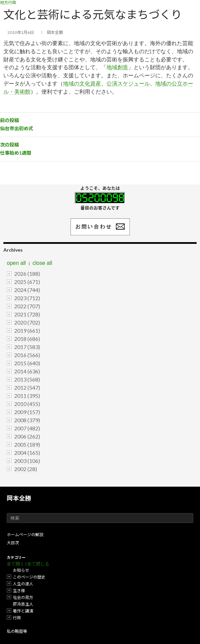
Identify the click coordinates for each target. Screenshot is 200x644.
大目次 (13, 543)
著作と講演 (23, 611)
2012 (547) (27, 387)
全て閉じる (38, 564)
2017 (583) (27, 347)
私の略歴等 (17, 631)
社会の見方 (23, 597)
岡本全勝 (19, 498)
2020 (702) (27, 322)
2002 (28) (26, 469)
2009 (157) (27, 412)
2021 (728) (27, 314)
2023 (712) (27, 298)
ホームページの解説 (25, 535)
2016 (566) (27, 355)
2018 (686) (27, 339)
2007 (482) (27, 428)
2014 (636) (27, 371)
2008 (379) (27, 420)
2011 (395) (27, 396)
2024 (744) (27, 290)
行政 (17, 618)
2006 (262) (27, 436)
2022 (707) (27, 306)
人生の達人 (23, 584)
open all (16, 263)
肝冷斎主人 (23, 604)
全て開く (16, 564)
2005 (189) (27, 444)
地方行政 (8, 3)
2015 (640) (27, 363)
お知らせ (21, 570)
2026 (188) (27, 274)
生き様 (19, 591)
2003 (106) (27, 461)
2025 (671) (27, 282)
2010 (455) (27, 404)
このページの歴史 (29, 577)
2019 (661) (27, 330)
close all (42, 263)
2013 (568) (27, 379)
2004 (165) (27, 453)
